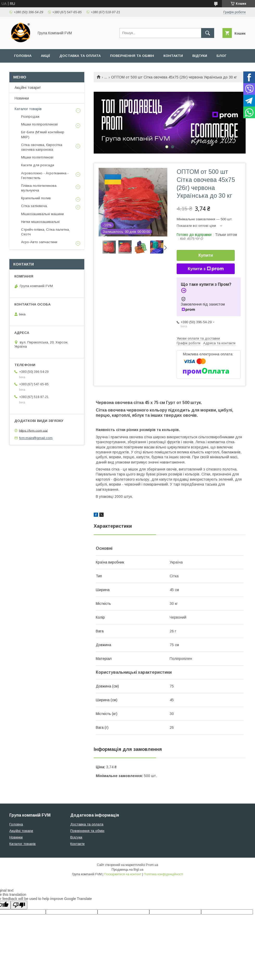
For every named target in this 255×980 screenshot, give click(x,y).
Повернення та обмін (132, 56)
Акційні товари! (28, 88)
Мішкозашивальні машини (42, 214)
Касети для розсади (38, 165)
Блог (221, 56)
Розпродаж (30, 117)
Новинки (22, 98)
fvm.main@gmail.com (36, 438)
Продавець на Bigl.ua (127, 870)
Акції (45, 56)
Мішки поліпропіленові (39, 124)
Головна (23, 56)
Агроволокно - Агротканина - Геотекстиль (45, 176)
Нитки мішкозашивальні (40, 222)
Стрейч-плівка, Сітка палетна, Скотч (45, 232)
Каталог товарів (28, 109)
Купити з (206, 269)
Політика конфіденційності (163, 874)
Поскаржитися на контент (123, 874)
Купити (206, 255)
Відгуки (200, 56)
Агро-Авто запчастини (39, 242)
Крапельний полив (36, 198)
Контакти (173, 56)
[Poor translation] (19, 905)
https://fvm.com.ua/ (33, 430)
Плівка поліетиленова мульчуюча (39, 188)
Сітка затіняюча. (34, 206)
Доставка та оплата (80, 56)
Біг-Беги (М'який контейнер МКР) (43, 134)
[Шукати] (208, 33)
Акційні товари (21, 831)
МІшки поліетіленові (37, 157)
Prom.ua (152, 865)
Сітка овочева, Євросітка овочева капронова (42, 147)
